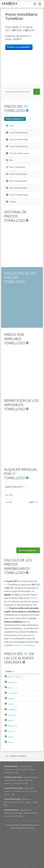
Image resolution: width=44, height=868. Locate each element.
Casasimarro (8, 826)
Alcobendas (12, 717)
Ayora (10, 723)
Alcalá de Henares (15, 712)
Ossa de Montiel (26, 802)
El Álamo (35, 837)
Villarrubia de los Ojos (25, 816)
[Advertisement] (22, 226)
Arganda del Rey (10, 837)
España (11, 739)
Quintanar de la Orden (12, 805)
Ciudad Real (12, 728)
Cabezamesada (18, 819)
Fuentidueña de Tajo (21, 826)
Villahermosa (9, 848)
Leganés (28, 837)
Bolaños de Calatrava (31, 848)
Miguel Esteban (26, 845)
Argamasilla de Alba (31, 812)
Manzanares (27, 834)
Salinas (10, 772)
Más (16, 808)
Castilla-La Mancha (10, 816)
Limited (29, 860)
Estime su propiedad (24, 680)
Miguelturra (12, 761)
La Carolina (33, 826)
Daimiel (24, 805)
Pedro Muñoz (29, 823)
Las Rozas (12, 750)
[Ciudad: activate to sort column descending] (22, 707)
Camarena (20, 837)
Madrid (11, 756)
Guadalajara (12, 745)
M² (26, 106)
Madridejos (32, 805)
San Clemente (9, 808)
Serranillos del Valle (11, 851)
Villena (10, 777)
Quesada (11, 767)
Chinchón (7, 829)
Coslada (11, 734)
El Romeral (8, 819)
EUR (19, 30)
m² (21, 27)
